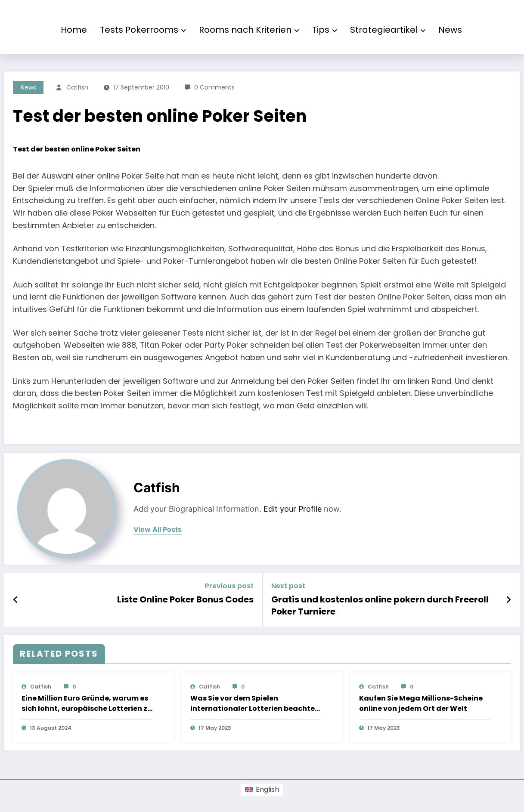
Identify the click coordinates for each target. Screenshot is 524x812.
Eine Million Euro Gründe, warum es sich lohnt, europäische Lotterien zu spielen (87, 704)
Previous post (229, 586)
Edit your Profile (293, 509)
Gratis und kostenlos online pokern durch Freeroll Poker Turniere (380, 605)
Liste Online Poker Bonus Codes (185, 599)
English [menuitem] (267, 789)
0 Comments (214, 87)
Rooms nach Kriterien (249, 30)
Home (74, 30)
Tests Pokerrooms (143, 30)
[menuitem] (262, 790)
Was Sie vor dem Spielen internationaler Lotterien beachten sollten (255, 704)
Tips (325, 30)
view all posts (158, 529)
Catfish (77, 87)
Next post (288, 586)
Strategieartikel (388, 30)
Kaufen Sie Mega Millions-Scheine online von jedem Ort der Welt (421, 703)
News (450, 30)
